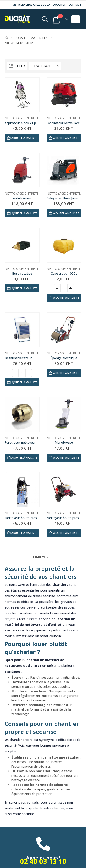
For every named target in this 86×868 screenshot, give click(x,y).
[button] (45, 19)
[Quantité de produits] (64, 288)
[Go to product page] (22, 95)
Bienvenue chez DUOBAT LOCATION (39, 5)
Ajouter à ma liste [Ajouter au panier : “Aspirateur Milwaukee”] (66, 138)
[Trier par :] (45, 66)
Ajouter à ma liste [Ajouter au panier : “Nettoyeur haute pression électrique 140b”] (24, 533)
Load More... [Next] (43, 557)
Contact (75, 5)
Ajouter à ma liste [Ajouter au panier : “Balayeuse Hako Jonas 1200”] (66, 213)
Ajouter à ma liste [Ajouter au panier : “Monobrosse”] (66, 457)
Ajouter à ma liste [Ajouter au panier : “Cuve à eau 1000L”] (66, 298)
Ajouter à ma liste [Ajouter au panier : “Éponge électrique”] (66, 373)
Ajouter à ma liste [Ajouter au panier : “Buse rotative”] (24, 288)
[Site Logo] (17, 19)
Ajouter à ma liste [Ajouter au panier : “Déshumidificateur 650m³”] (24, 382)
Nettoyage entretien (23, 118)
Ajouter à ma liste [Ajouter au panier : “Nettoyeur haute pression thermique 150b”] (66, 533)
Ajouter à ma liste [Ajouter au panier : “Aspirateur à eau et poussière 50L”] (24, 138)
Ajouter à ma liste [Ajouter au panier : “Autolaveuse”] (24, 213)
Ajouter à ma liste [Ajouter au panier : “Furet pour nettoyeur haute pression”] (24, 457)
